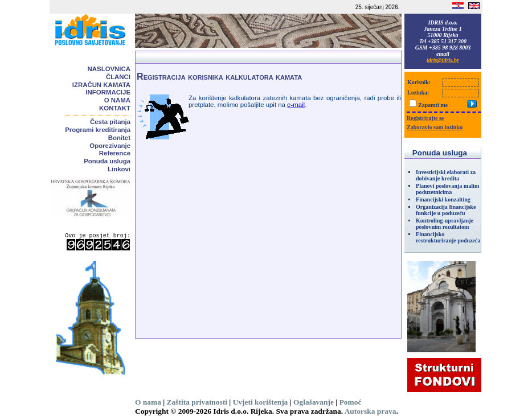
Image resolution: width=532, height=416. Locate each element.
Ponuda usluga (107, 161)
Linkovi (119, 169)
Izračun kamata (101, 85)
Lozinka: (418, 92)
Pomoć (351, 402)
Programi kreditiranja (98, 130)
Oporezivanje (110, 146)
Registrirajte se (425, 118)
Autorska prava (371, 411)
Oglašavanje (314, 402)
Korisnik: (419, 82)
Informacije (108, 92)
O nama (117, 100)
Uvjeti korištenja (261, 402)
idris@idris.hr (443, 60)
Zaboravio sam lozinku (435, 127)
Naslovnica (109, 69)
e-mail (296, 105)
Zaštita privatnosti (197, 402)
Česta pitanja (110, 122)
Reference (115, 153)
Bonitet (119, 138)
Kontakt (115, 108)
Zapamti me (433, 105)
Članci (118, 77)
